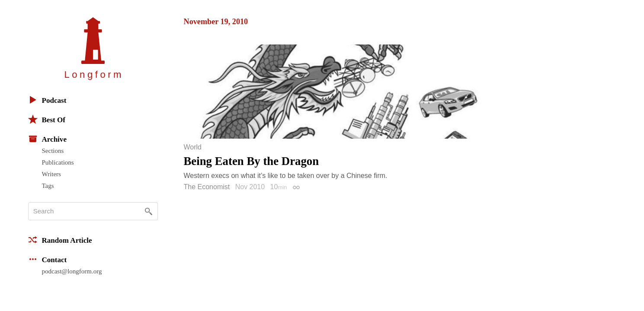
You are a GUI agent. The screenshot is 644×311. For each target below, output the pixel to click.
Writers (51, 174)
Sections (53, 151)
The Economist (207, 187)
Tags (48, 186)
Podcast (47, 100)
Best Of (47, 119)
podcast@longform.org (72, 271)
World (193, 147)
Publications (58, 162)
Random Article (60, 240)
